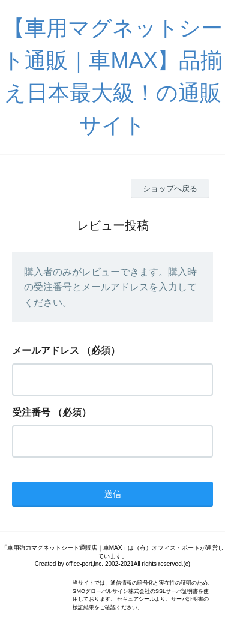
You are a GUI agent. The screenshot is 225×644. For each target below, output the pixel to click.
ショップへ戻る (170, 189)
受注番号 (31, 412)
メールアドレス (46, 350)
